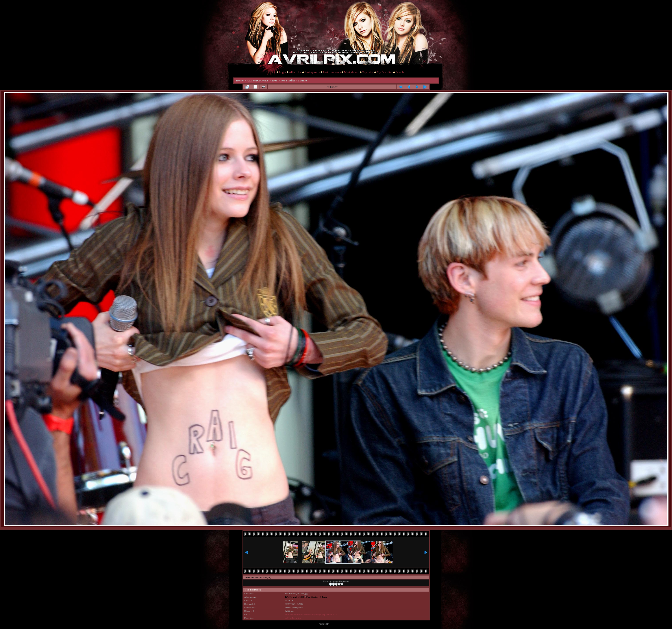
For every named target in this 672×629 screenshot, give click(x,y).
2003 (274, 80)
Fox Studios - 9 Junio (294, 80)
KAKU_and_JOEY (295, 597)
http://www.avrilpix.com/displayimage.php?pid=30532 (311, 615)
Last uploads (312, 72)
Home (272, 72)
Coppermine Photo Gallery (341, 624)
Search (400, 72)
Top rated (368, 72)
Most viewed (352, 72)
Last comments (332, 72)
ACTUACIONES (258, 80)
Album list (295, 72)
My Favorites (385, 72)
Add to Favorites (293, 618)
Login (282, 72)
